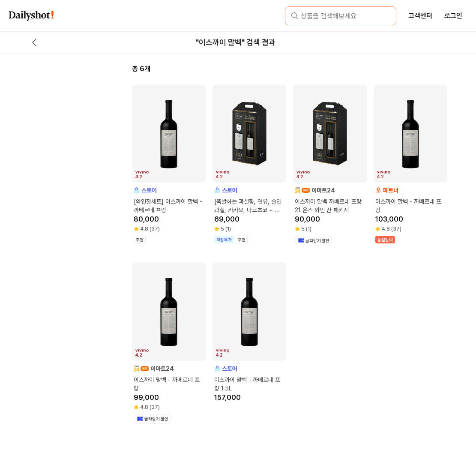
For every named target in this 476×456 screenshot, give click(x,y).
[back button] (34, 42)
